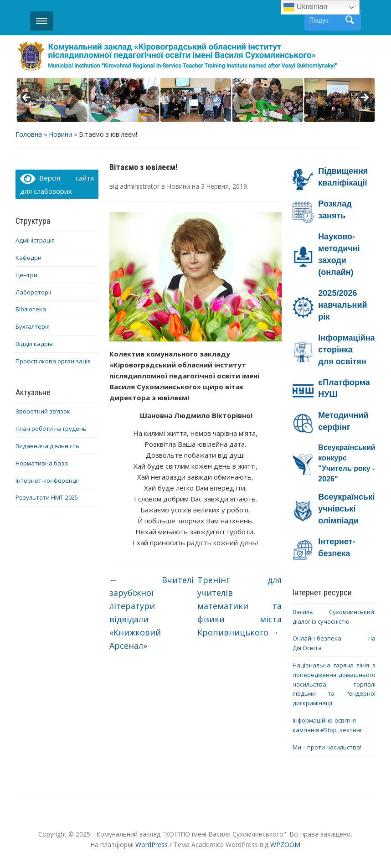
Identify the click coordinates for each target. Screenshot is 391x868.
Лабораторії (33, 292)
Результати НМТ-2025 (47, 497)
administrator (140, 186)
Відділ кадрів (34, 344)
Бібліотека (31, 309)
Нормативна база (42, 463)
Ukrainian (305, 7)
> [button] (364, 98)
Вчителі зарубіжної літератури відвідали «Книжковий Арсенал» (152, 613)
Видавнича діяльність (47, 446)
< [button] (27, 98)
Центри (26, 275)
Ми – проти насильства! (327, 747)
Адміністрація (35, 240)
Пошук (350, 20)
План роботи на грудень (51, 429)
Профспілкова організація (53, 361)
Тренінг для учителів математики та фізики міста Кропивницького (240, 606)
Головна (29, 134)
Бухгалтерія (33, 326)
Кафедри (28, 258)
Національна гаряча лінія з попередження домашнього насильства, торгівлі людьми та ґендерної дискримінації (334, 684)
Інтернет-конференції (47, 480)
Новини (60, 134)
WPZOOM (285, 845)
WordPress (152, 845)
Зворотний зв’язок (43, 411)
